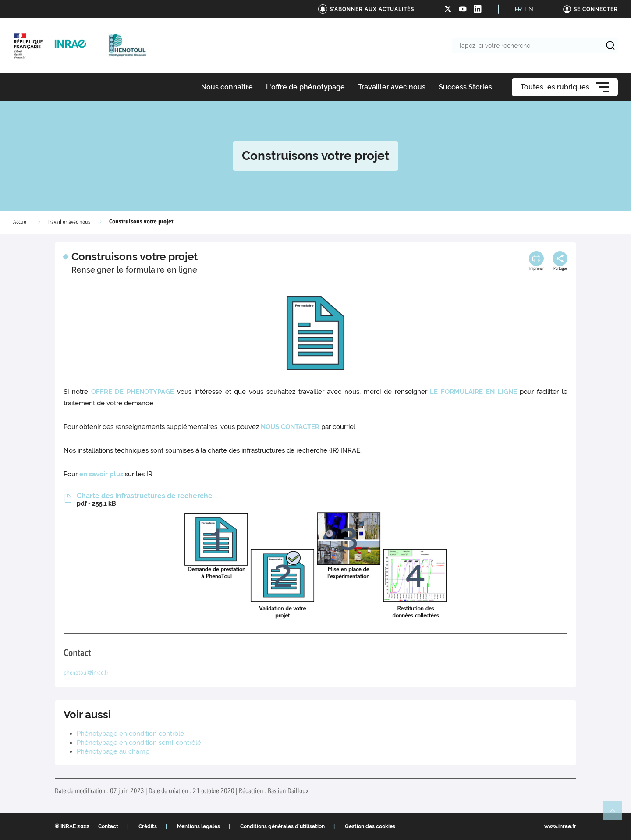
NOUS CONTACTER (290, 427)
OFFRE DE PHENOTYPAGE (133, 392)
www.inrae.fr (560, 826)
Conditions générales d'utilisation (282, 826)
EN (529, 9)
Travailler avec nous (69, 222)
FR (518, 9)
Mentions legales (199, 826)
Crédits (148, 826)
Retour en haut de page (616, 814)
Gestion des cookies (370, 826)
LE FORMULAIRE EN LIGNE (473, 392)
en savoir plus (101, 474)
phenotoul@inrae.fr (86, 673)
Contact (108, 826)
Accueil (21, 222)
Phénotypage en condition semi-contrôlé (139, 743)
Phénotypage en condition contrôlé (130, 734)
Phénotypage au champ (113, 751)
